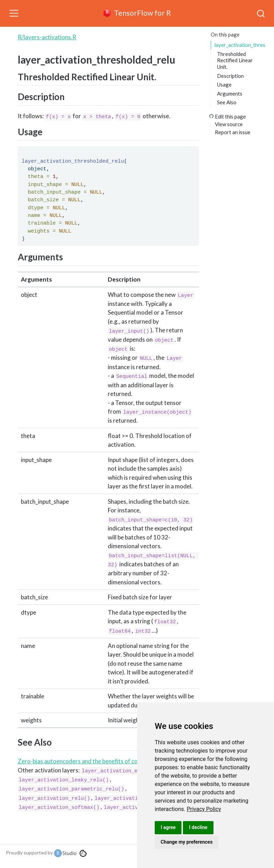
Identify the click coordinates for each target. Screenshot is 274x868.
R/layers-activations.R (47, 37)
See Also (227, 102)
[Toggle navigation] (14, 13)
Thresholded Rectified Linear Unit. (235, 60)
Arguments (230, 94)
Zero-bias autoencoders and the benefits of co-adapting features (102, 761)
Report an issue (233, 132)
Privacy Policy (204, 809)
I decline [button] (198, 827)
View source (229, 124)
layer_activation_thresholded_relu (240, 45)
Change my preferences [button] (187, 842)
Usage (224, 84)
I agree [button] (168, 827)
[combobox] (261, 13)
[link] (204, 809)
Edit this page (230, 116)
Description (230, 76)
